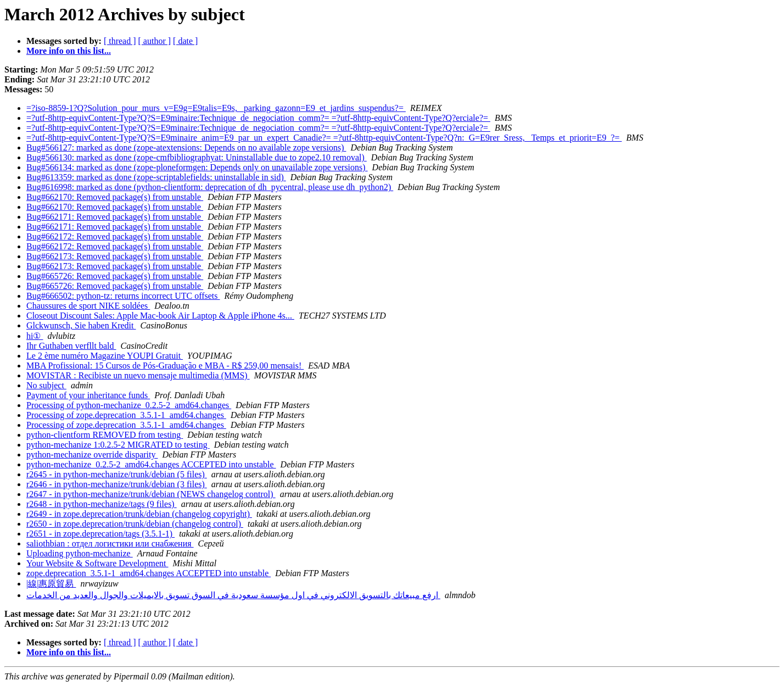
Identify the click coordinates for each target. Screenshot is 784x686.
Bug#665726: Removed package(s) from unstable (115, 276)
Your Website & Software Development (97, 563)
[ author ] (155, 41)
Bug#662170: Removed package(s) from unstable (115, 197)
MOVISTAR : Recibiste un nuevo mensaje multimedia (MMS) (138, 375)
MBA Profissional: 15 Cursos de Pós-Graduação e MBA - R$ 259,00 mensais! (165, 366)
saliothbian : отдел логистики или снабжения (110, 543)
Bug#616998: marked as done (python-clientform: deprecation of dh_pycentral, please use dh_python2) (210, 187)
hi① (35, 336)
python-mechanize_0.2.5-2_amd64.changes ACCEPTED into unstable (151, 464)
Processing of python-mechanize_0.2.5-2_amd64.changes (129, 405)
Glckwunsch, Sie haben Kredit (81, 325)
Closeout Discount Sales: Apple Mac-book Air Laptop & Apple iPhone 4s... (160, 316)
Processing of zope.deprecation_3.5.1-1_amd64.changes (126, 415)
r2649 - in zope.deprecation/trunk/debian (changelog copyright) (139, 514)
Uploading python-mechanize (80, 553)
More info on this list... (69, 51)
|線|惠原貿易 (51, 584)
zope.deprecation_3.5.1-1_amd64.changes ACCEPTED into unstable (149, 573)
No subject (46, 385)
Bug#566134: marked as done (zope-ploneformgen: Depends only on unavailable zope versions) (197, 167)
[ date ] (185, 41)
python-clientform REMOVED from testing (105, 435)
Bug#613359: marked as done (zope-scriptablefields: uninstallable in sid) (156, 177)
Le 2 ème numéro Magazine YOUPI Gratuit (105, 356)
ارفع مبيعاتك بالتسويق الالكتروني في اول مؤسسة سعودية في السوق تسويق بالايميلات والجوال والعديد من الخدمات (233, 595)
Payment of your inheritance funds (88, 395)
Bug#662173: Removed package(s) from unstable (115, 256)
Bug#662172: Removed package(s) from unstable (115, 236)
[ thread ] (120, 41)
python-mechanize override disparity (92, 454)
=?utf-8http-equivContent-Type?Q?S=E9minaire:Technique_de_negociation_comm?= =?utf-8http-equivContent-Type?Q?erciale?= (258, 118)
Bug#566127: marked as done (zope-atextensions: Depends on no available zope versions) (186, 147)
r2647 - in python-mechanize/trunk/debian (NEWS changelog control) (151, 494)
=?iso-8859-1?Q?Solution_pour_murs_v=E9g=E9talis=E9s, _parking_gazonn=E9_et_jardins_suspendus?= (216, 108)
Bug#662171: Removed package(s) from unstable (115, 217)
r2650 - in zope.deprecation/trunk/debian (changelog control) (135, 524)
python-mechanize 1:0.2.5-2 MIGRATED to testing (118, 445)
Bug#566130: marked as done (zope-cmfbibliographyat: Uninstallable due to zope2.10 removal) (197, 157)
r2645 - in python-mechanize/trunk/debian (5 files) (117, 474)
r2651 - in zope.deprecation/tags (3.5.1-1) (100, 534)
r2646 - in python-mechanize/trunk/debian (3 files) (117, 484)
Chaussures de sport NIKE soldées (88, 306)
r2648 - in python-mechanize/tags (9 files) (102, 504)
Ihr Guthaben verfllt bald (71, 346)
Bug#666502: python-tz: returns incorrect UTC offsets (123, 296)
